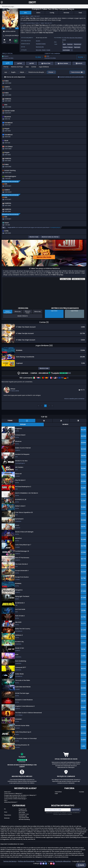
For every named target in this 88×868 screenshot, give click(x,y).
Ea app (48, 50)
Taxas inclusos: (77, 72)
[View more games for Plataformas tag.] (78, 45)
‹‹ (39, 411)
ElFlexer (13, 394)
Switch (64, 40)
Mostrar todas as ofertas (50, 242)
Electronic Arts (40, 47)
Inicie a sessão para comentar (74, 404)
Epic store (39, 50)
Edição (22, 72)
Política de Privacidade (26, 866)
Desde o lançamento (8, 317)
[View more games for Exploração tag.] (77, 48)
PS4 (65, 38)
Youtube (81, 797)
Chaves (51, 72)
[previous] (3, 28)
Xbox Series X (79, 38)
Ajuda (81, 865)
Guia (27, 67)
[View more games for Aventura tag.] (70, 45)
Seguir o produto (23, 321)
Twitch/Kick (58, 797)
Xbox (6, 817)
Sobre (38, 13)
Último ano (18, 316)
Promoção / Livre (24, 819)
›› (52, 411)
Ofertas (6, 67)
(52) (60, 378)
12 (66, 383)
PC (5, 814)
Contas (34, 67)
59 (61, 383)
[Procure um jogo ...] (44, 6)
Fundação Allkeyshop (63, 866)
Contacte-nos (41, 866)
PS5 (68, 38)
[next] (17, 28)
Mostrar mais (34, 242)
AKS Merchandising (24, 824)
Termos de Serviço (10, 866)
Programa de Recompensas (23, 815)
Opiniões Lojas (23, 821)
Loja (6, 72)
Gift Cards (22, 817)
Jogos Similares (44, 67)
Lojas (56, 798)
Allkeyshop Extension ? (11, 807)
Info (25, 13)
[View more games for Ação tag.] (64, 45)
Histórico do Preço (17, 67)
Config (52, 13)
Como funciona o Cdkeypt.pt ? (13, 798)
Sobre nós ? (8, 797)
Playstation (8, 820)
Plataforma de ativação (36, 72)
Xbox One (72, 38)
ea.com (38, 41)
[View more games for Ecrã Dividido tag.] (66, 51)
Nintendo (7, 823)
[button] (61, 82)
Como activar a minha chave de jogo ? (15, 804)
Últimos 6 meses (28, 317)
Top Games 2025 (24, 822)
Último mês (38, 316)
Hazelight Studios (41, 44)
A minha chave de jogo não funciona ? (15, 802)
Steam (44, 50)
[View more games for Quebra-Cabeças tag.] (68, 48)
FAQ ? (6, 805)
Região (13, 72)
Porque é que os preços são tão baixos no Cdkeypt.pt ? (20, 800)
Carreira (51, 866)
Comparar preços (55, 232)
